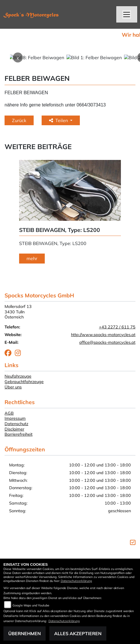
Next (18, 281)
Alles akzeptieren (78, 633)
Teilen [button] (59, 189)
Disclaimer (14, 497)
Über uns (13, 455)
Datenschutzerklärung (76, 581)
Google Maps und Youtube (31, 605)
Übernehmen (25, 633)
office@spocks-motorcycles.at (107, 411)
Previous (18, 92)
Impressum (15, 487)
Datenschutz (16, 492)
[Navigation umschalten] (127, 15)
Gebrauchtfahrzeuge (24, 450)
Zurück (19, 189)
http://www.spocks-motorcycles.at (103, 403)
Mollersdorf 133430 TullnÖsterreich (18, 380)
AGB (9, 482)
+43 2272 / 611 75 (117, 395)
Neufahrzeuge (18, 445)
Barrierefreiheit (19, 503)
